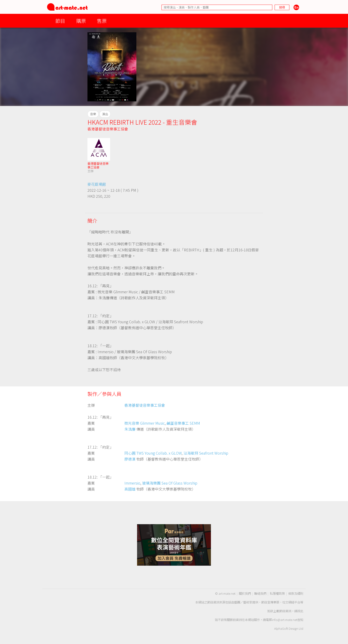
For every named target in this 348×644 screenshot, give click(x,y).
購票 (81, 21)
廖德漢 (130, 459)
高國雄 (130, 489)
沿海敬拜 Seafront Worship (206, 453)
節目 (60, 21)
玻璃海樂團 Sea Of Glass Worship (170, 483)
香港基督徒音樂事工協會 (108, 129)
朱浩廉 (130, 429)
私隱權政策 (277, 593)
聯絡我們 (260, 593)
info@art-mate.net (285, 620)
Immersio (132, 483)
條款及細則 (296, 593)
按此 (300, 611)
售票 (102, 21)
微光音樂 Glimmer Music (145, 423)
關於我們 (245, 593)
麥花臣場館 (97, 184)
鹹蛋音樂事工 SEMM (183, 423)
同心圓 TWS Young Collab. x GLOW (153, 453)
